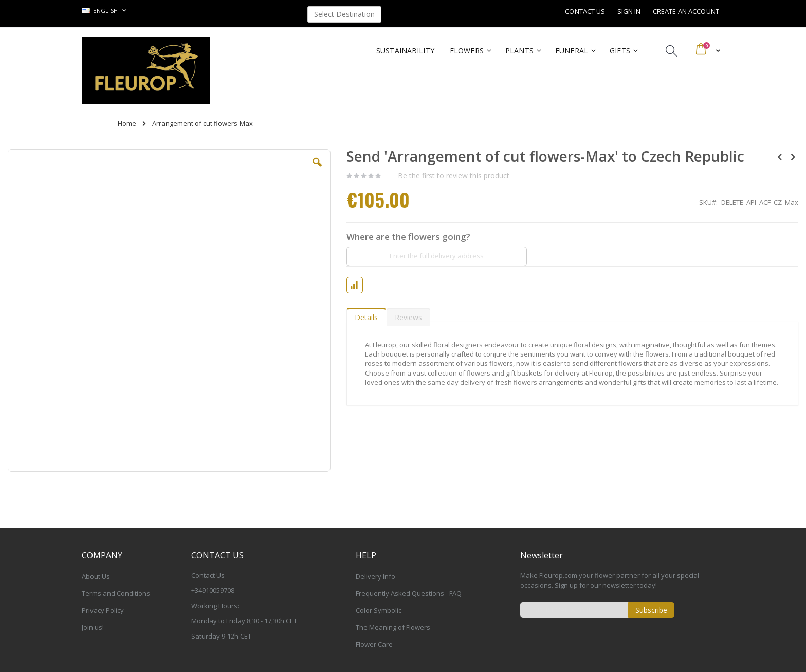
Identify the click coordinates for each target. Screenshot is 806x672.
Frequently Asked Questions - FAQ (409, 593)
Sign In (629, 11)
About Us (96, 576)
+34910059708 (213, 590)
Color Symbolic (379, 610)
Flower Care (374, 644)
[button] (317, 170)
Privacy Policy (103, 610)
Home (127, 123)
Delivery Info (375, 576)
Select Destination (344, 14)
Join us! (93, 627)
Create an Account (686, 11)
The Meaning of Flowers (393, 627)
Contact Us (585, 11)
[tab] (366, 315)
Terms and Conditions (116, 593)
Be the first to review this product (454, 176)
